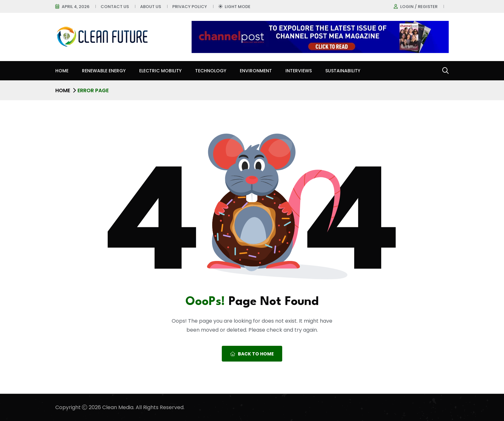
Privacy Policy (190, 7)
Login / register (419, 7)
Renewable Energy (104, 71)
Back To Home (252, 354)
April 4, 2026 (76, 7)
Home (62, 71)
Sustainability (343, 71)
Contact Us (115, 7)
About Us (151, 7)
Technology (211, 71)
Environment (256, 71)
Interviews (299, 71)
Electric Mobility (160, 71)
